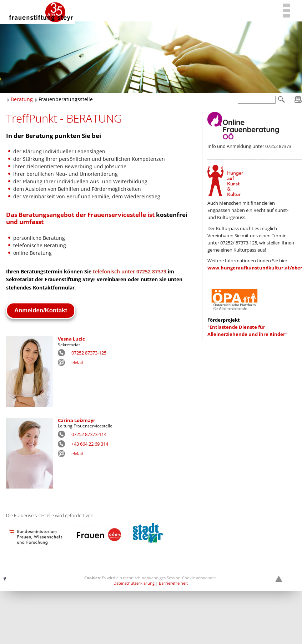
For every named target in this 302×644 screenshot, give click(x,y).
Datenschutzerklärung (134, 583)
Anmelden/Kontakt (41, 310)
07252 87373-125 (89, 353)
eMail (77, 362)
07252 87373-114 (89, 434)
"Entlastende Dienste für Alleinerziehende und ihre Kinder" (247, 327)
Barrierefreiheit (173, 583)
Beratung (22, 99)
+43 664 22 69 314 (90, 444)
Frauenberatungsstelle (66, 99)
